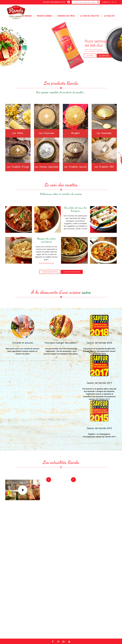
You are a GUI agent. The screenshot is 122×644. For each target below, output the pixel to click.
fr (112, 2)
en (115, 2)
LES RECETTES (105, 56)
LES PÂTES (91, 56)
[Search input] (85, 2)
